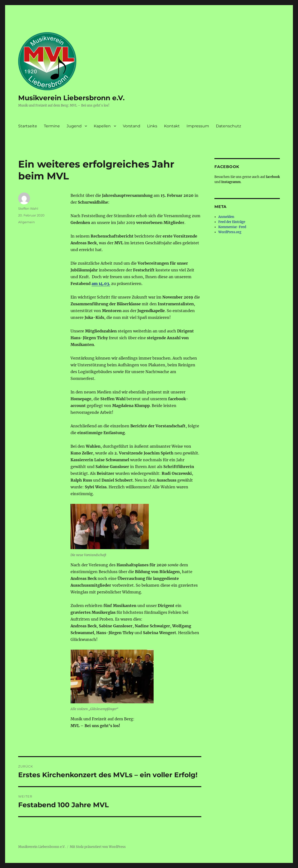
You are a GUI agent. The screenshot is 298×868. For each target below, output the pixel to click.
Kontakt (172, 126)
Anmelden (226, 217)
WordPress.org (230, 232)
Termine (52, 126)
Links (152, 126)
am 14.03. (101, 284)
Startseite (28, 126)
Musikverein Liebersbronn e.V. (71, 98)
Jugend (74, 126)
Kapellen (102, 126)
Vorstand (132, 126)
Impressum (198, 126)
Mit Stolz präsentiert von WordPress (98, 847)
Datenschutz (228, 126)
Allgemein (27, 222)
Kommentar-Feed (232, 227)
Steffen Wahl (28, 208)
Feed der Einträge (232, 222)
